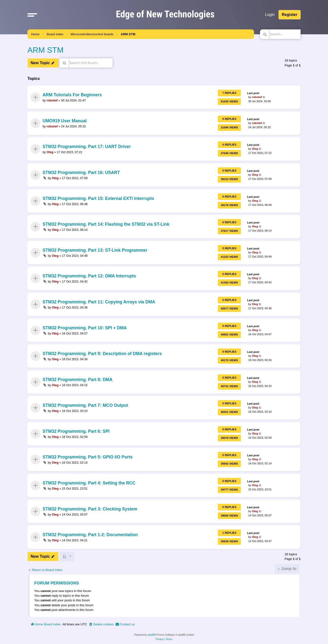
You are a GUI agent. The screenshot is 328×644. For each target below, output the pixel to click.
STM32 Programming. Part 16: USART (81, 173)
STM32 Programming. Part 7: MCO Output (85, 406)
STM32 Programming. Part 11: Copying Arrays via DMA (99, 302)
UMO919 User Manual (65, 121)
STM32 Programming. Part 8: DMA (77, 380)
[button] (32, 15)
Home (35, 34)
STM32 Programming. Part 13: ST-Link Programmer (95, 250)
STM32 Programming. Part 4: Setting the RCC (89, 483)
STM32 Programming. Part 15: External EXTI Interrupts (98, 198)
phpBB (151, 635)
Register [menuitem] (290, 15)
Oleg (50, 152)
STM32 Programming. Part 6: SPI (76, 431)
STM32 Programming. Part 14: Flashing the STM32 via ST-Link (106, 224)
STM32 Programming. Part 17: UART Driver (87, 147)
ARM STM (128, 34)
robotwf (52, 100)
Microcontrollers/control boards (92, 34)
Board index (55, 34)
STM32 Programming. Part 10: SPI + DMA (85, 328)
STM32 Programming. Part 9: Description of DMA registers (102, 354)
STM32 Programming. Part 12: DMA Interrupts (89, 276)
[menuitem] (101, 624)
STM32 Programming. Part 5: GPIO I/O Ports (88, 457)
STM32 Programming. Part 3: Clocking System (90, 509)
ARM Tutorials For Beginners (72, 95)
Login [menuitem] (270, 15)
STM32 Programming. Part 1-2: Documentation (90, 535)
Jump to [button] (288, 569)
